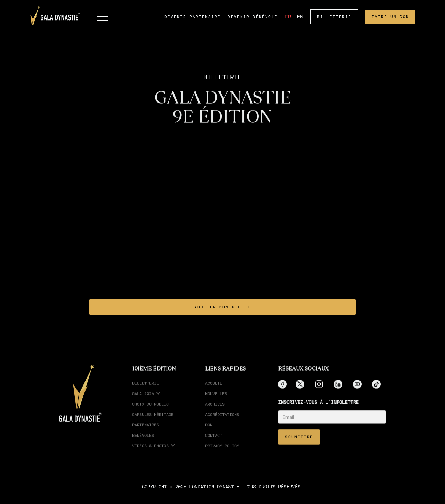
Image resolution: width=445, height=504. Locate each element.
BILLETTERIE (334, 17)
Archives (215, 409)
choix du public (150, 409)
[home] (55, 17)
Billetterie (145, 388)
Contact (214, 440)
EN (300, 17)
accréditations (222, 419)
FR (288, 17)
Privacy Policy (222, 451)
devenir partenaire (193, 17)
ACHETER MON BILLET (222, 307)
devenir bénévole (253, 17)
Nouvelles (216, 399)
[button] (102, 17)
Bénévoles (143, 440)
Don (209, 430)
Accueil (214, 388)
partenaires (145, 430)
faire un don (390, 17)
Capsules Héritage (153, 419)
